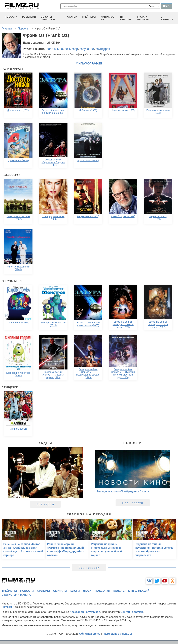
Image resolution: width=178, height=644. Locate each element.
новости (11, 17)
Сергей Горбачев (132, 612)
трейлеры (89, 17)
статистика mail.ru (16, 595)
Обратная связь (90, 634)
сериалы (60, 591)
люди (87, 591)
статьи (72, 17)
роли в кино (55, 49)
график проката (143, 18)
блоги (75, 591)
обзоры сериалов (48, 18)
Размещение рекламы (117, 634)
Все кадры (45, 504)
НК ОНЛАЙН (126, 18)
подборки (102, 591)
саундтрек (103, 49)
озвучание (87, 49)
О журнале (167, 18)
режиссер (71, 49)
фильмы (43, 591)
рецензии (29, 17)
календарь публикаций (131, 591)
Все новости (133, 503)
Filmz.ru (7, 607)
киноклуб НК (108, 18)
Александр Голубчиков (85, 612)
